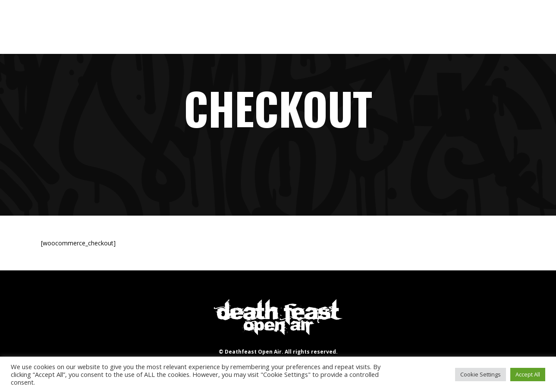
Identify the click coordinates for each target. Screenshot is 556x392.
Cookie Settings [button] (481, 374)
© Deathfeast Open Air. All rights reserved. (278, 352)
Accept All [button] (528, 374)
